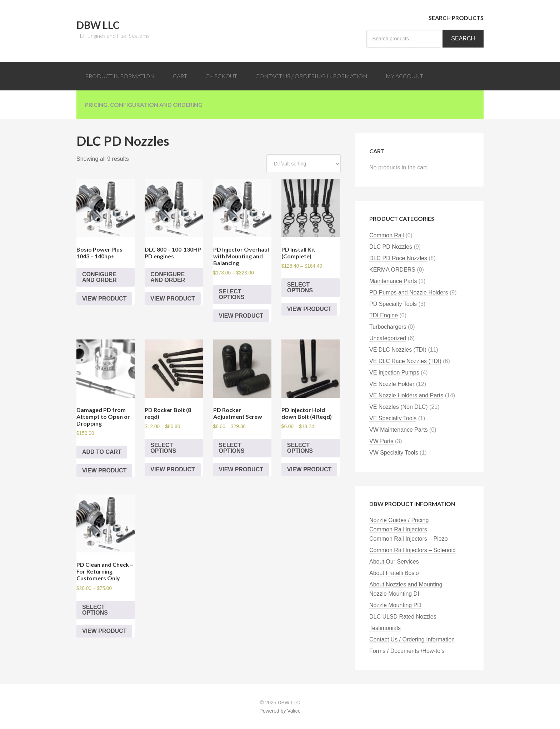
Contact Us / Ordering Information (412, 639)
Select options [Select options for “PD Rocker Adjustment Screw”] (232, 448)
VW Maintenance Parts (399, 430)
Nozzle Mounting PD (395, 605)
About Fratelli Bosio (394, 573)
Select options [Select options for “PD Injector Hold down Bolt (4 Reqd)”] (300, 448)
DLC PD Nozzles (391, 247)
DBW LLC (98, 25)
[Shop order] (304, 164)
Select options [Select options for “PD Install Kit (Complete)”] (300, 287)
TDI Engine (384, 315)
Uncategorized (388, 338)
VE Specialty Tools (393, 418)
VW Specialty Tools (394, 453)
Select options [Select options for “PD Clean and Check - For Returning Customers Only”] (95, 610)
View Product (104, 299)
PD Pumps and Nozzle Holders (409, 292)
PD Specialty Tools (393, 304)
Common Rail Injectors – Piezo (409, 539)
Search (463, 38)
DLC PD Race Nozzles (398, 258)
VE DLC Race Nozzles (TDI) (405, 361)
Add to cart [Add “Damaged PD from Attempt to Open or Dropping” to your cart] (102, 452)
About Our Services (394, 562)
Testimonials (385, 628)
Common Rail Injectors (398, 529)
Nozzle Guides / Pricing (399, 520)
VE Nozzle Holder (392, 384)
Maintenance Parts (393, 281)
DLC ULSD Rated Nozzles (403, 617)
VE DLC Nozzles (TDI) (398, 350)
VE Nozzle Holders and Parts (406, 395)
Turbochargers (388, 327)
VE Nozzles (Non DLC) (399, 407)
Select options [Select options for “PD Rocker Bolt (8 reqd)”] (163, 448)
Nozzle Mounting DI (394, 594)
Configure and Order (99, 277)
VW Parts (381, 441)
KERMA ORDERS (392, 270)
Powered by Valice (280, 711)
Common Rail (387, 235)
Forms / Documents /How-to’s (407, 651)
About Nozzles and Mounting (406, 584)
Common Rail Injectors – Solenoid (412, 550)
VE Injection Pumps (394, 373)
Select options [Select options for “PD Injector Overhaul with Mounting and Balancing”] (232, 294)
